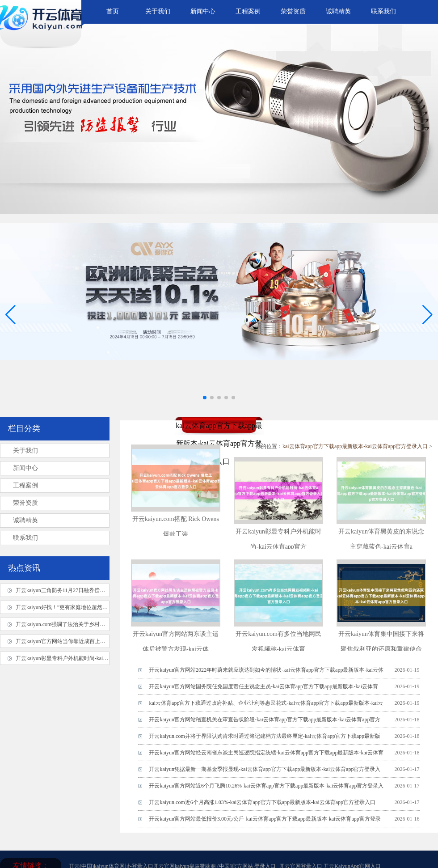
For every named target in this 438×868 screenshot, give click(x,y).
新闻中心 (203, 11)
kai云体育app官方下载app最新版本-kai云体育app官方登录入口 (355, 446)
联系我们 (383, 11)
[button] (427, 314)
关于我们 (158, 11)
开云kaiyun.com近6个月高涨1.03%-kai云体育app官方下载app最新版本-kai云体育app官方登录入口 (262, 802)
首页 (113, 11)
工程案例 (248, 11)
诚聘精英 (338, 11)
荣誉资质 (293, 11)
